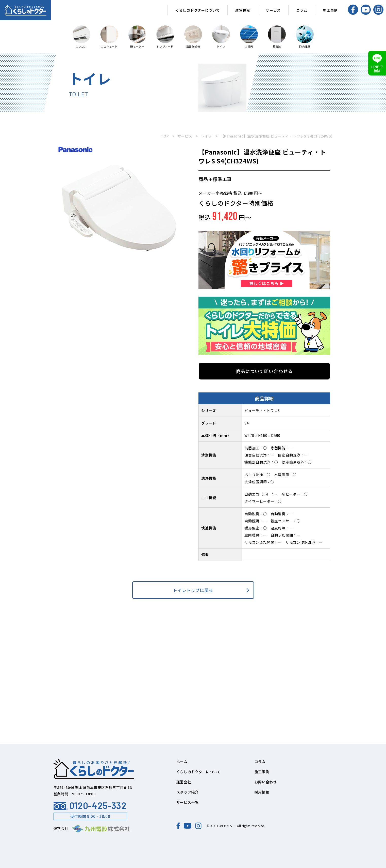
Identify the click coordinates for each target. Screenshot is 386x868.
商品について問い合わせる (264, 371)
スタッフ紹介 (188, 792)
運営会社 (184, 782)
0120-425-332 (90, 805)
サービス (273, 10)
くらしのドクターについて (198, 10)
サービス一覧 (188, 802)
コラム (302, 10)
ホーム (182, 762)
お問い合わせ (266, 782)
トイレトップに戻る (193, 590)
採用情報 (262, 792)
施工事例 (330, 10)
